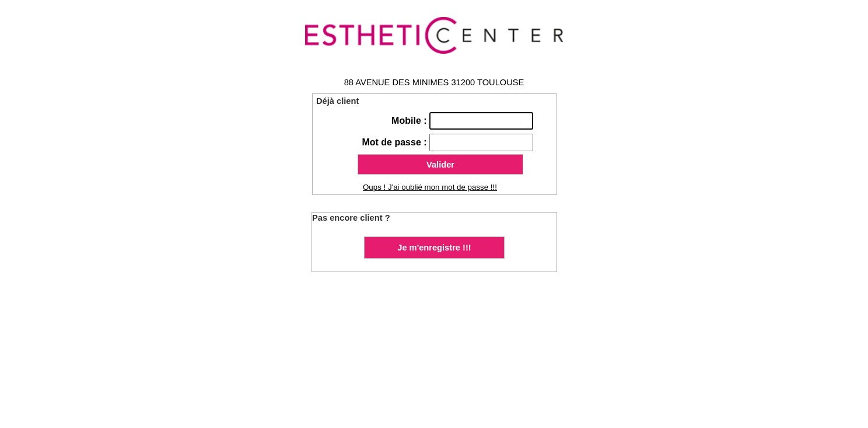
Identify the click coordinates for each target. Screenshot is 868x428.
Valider (440, 165)
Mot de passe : (395, 142)
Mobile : (410, 121)
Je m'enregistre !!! (434, 248)
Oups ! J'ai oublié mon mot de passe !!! (430, 187)
